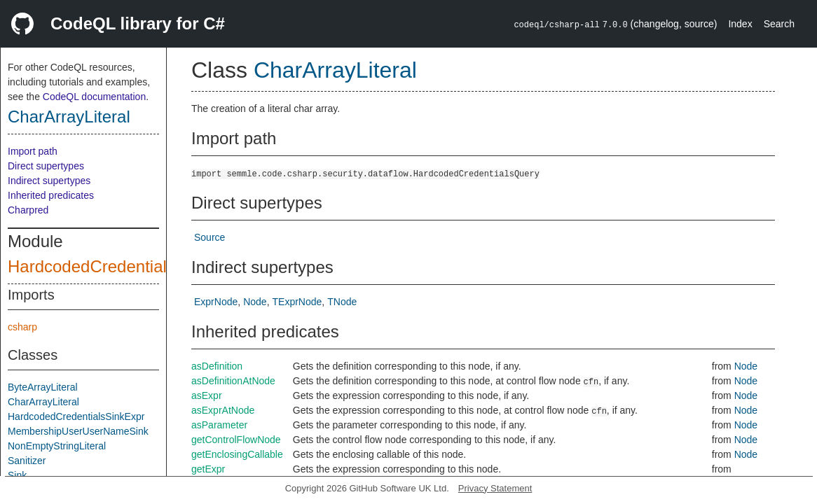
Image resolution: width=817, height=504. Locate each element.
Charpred (28, 210)
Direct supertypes (46, 166)
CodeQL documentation (94, 97)
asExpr (207, 395)
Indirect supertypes (49, 181)
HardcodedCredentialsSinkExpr (76, 416)
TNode (342, 302)
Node (255, 302)
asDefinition (217, 366)
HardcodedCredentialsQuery (114, 266)
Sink (17, 475)
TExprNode (297, 302)
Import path (33, 151)
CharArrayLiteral (69, 117)
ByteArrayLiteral (43, 387)
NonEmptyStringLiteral (57, 446)
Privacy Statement (495, 488)
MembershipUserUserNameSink (78, 431)
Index (740, 24)
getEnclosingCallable (237, 454)
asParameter (219, 425)
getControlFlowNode (236, 440)
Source (210, 237)
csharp (22, 327)
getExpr (208, 469)
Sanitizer (27, 461)
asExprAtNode (223, 410)
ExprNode (216, 302)
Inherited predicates (51, 195)
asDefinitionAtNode (233, 381)
